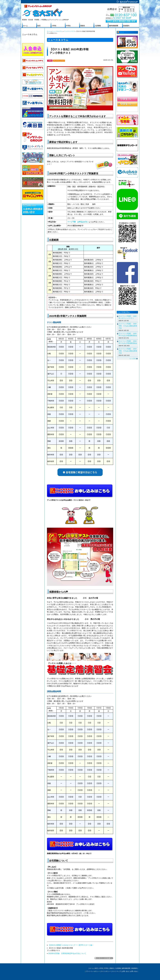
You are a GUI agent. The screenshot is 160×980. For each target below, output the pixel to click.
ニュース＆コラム (30, 34)
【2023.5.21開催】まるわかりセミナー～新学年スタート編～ (71, 945)
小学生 (54, 26)
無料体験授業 (114, 26)
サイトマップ (116, 971)
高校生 (83, 26)
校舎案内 (126, 26)
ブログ (122, 32)
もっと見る (133, 359)
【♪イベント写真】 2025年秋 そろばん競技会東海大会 (128, 326)
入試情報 (98, 26)
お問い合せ (125, 971)
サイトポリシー (106, 971)
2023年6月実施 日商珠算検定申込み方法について (67, 953)
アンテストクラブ (69, 31)
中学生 (68, 26)
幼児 (39, 26)
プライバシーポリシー (93, 971)
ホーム (25, 26)
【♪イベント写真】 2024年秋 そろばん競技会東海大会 (128, 351)
